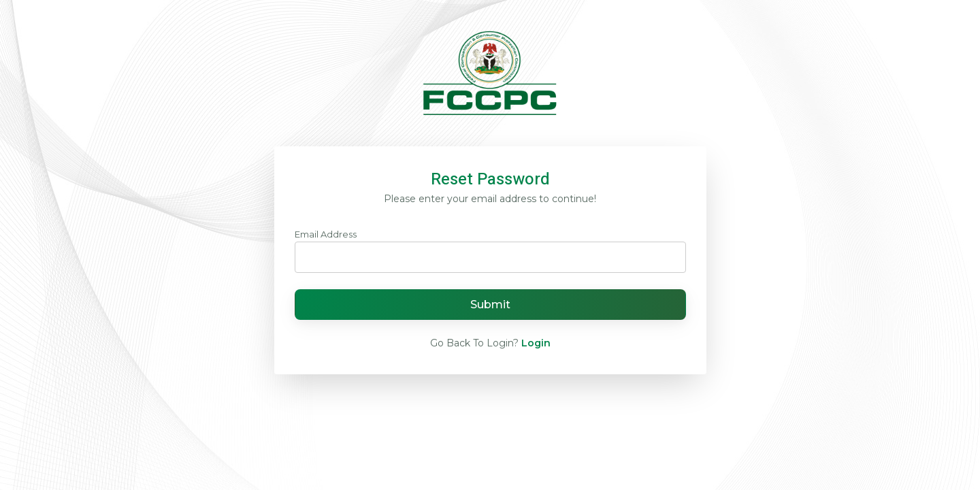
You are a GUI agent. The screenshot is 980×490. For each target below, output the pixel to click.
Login (536, 343)
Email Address (326, 234)
